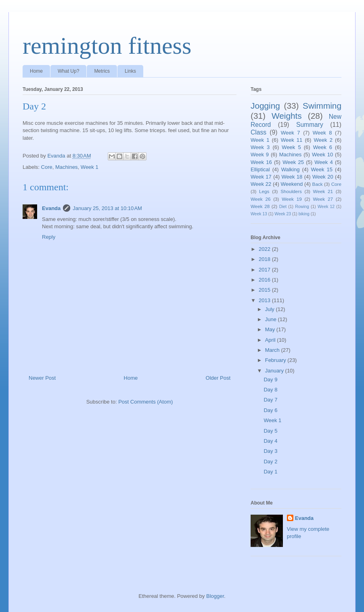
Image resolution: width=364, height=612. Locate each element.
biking (304, 214)
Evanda (51, 208)
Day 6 (270, 410)
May (271, 329)
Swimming (322, 106)
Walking (291, 169)
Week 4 (324, 162)
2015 (265, 290)
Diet (283, 207)
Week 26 (260, 199)
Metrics (102, 71)
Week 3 (260, 147)
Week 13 (259, 214)
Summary (310, 125)
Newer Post (42, 378)
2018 (265, 259)
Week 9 (260, 155)
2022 (265, 249)
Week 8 (322, 133)
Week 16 (261, 162)
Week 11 (292, 140)
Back (318, 184)
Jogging (265, 106)
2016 (265, 280)
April (271, 340)
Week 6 (323, 147)
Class (258, 132)
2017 (265, 270)
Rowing (302, 207)
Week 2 (323, 140)
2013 (265, 300)
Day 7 (270, 400)
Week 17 (261, 177)
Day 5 (270, 431)
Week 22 (261, 184)
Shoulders (291, 191)
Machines (67, 167)
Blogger (215, 596)
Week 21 (323, 191)
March (273, 350)
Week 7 (291, 133)
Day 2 (270, 462)
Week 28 (260, 206)
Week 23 (283, 214)
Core (47, 167)
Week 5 (291, 147)
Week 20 (323, 177)
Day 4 (270, 441)
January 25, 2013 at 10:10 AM (107, 208)
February (276, 360)
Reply (49, 237)
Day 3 (270, 451)
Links (130, 71)
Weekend (292, 184)
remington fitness (107, 46)
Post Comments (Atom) (145, 402)
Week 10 (322, 155)
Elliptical (260, 169)
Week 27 (323, 199)
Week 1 (90, 167)
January (275, 371)
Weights (287, 116)
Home (36, 71)
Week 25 (293, 162)
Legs (264, 191)
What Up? (68, 71)
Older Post (218, 378)
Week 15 (322, 169)
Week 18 (292, 177)
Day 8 (270, 390)
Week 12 (326, 207)
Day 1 (270, 472)
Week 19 (292, 199)
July (271, 309)
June (272, 319)
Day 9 (270, 380)
